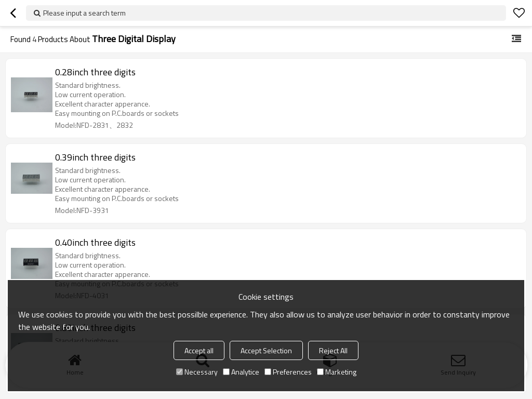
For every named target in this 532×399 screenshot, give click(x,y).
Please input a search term (84, 13)
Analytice (241, 372)
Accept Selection (266, 350)
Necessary (197, 372)
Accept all (199, 350)
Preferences (288, 372)
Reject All (333, 350)
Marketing (337, 372)
